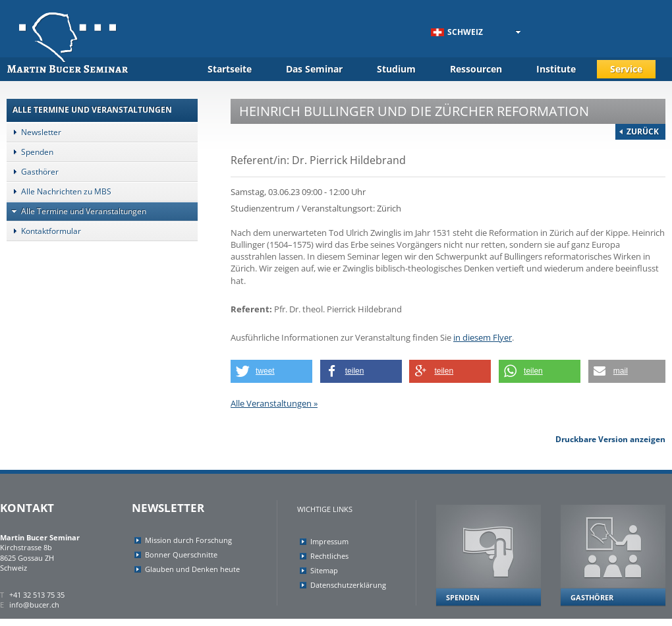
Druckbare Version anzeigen (610, 439)
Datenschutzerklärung (348, 585)
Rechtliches (329, 556)
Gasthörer (33, 172)
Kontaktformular (44, 231)
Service (626, 69)
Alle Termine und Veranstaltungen (76, 211)
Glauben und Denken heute (192, 569)
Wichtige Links (325, 509)
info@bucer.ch (34, 605)
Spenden (30, 152)
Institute (556, 69)
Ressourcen (476, 69)
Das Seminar (314, 69)
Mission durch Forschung (188, 540)
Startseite (230, 69)
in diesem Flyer (483, 337)
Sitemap (324, 570)
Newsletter (34, 132)
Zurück (643, 131)
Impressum (329, 541)
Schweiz (457, 32)
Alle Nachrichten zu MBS (59, 191)
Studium (396, 69)
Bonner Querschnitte (181, 555)
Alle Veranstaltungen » (274, 403)
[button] (271, 371)
